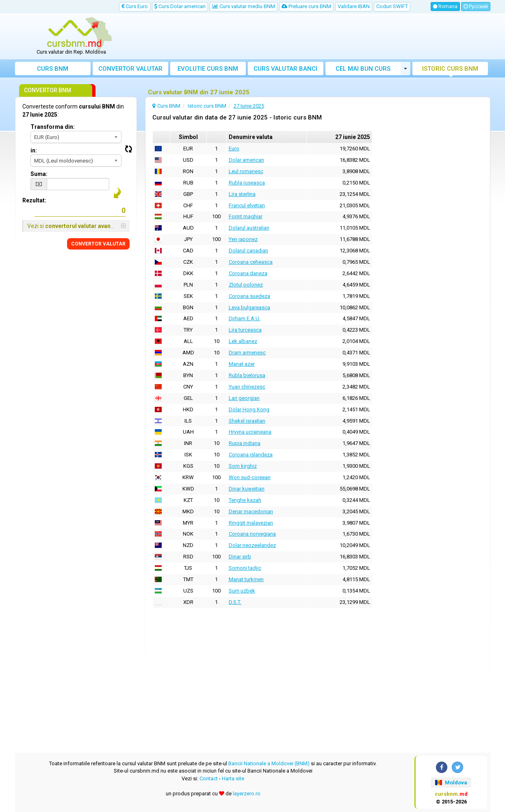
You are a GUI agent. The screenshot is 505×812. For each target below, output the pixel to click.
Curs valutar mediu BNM (244, 6)
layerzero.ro (247, 794)
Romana (445, 7)
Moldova (451, 783)
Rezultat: (34, 200)
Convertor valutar (130, 69)
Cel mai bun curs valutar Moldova (363, 70)
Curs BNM (53, 69)
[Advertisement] (312, 37)
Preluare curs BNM (306, 6)
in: (34, 150)
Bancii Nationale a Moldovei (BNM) (269, 763)
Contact (209, 778)
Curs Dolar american (180, 6)
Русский (476, 7)
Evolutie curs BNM (208, 69)
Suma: (39, 174)
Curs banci (285, 69)
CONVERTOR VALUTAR (98, 244)
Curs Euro (135, 6)
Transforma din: (53, 127)
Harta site (233, 778)
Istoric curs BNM (450, 69)
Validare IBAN (354, 6)
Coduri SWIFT (392, 6)
